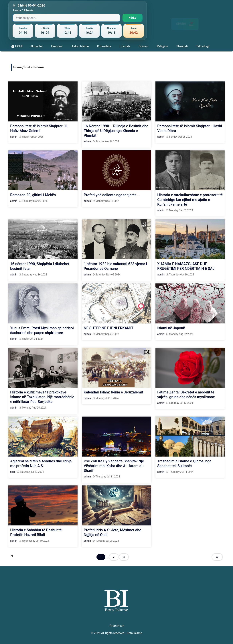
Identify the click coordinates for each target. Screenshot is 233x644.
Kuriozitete (104, 46)
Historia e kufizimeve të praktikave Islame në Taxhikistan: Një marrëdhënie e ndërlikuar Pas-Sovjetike (42, 397)
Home (17, 67)
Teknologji (203, 46)
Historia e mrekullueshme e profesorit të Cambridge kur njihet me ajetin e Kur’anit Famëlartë (190, 200)
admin (14, 137)
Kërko (133, 18)
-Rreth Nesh (116, 626)
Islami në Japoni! (171, 328)
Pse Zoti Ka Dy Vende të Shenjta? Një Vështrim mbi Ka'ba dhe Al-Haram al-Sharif (114, 466)
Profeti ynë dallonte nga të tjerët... (111, 195)
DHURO (185, 21)
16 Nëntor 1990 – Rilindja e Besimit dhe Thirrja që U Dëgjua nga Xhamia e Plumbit (116, 131)
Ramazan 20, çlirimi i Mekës (33, 195)
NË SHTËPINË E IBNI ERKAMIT (109, 328)
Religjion (162, 46)
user (13, 472)
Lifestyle (125, 46)
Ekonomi (57, 46)
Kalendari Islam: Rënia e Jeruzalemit (113, 392)
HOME (17, 46)
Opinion (144, 46)
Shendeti (182, 46)
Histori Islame (80, 46)
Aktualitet (36, 46)
